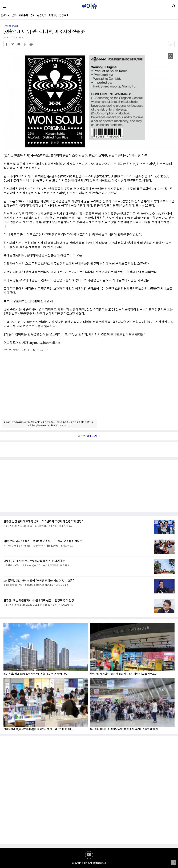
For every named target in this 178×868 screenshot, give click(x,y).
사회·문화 (23, 16)
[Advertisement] (89, 389)
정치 (33, 16)
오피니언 (53, 16)
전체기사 (5, 16)
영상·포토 (64, 16)
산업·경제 (42, 16)
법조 (14, 16)
